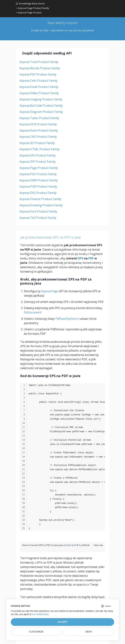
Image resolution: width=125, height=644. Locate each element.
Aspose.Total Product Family (39, 62)
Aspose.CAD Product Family (38, 137)
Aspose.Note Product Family (39, 130)
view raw (98, 545)
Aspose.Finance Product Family (40, 199)
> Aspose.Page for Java (29, 12)
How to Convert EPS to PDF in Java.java (43, 545)
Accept (62, 622)
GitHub (86, 545)
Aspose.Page (49, 291)
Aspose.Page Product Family (39, 168)
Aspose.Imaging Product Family (41, 99)
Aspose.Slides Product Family (39, 93)
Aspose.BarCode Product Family (41, 106)
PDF (91, 258)
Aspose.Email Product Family (39, 87)
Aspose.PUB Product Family (38, 187)
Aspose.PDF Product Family (38, 74)
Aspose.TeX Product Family (38, 218)
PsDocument (33, 312)
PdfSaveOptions (66, 319)
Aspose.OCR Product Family (38, 124)
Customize (36, 632)
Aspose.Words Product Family (40, 68)
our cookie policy (40, 614)
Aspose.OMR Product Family (39, 180)
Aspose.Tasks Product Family (39, 118)
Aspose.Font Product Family (38, 211)
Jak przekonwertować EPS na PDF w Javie (50, 237)
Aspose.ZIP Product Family (37, 162)
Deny (89, 632)
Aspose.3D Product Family (37, 143)
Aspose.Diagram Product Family (41, 112)
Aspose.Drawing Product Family (41, 205)
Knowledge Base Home (30, 3)
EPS (81, 258)
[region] (62, 459)
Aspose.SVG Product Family (38, 193)
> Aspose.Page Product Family (32, 8)
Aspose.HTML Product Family (39, 149)
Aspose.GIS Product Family (37, 155)
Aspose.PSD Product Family (38, 174)
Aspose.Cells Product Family (38, 81)
